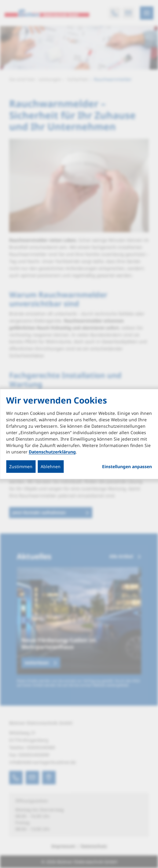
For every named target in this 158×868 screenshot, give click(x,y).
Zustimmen (21, 466)
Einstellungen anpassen (127, 467)
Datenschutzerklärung (52, 452)
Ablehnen (51, 466)
